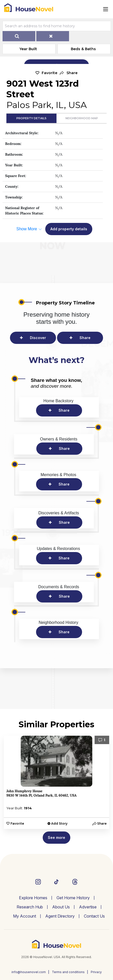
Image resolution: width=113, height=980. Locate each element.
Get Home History (73, 898)
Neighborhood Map (82, 118)
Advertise (88, 907)
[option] (56, 782)
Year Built (28, 49)
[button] (69, 73)
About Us (61, 907)
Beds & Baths (83, 49)
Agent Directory (60, 916)
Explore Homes (33, 898)
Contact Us (94, 916)
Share (85, 338)
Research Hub (30, 907)
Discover (38, 338)
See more (56, 837)
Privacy (96, 972)
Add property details (69, 229)
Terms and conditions (68, 972)
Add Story (59, 823)
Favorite (49, 73)
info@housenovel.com (29, 972)
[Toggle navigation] (106, 9)
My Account (25, 916)
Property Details (31, 118)
